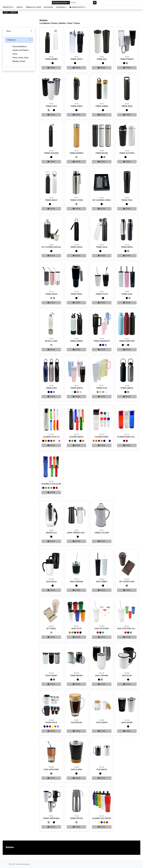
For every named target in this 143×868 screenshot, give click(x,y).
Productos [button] (8, 7)
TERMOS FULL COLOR (33, 7)
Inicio (6, 12)
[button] (78, 7)
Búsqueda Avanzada (61, 3)
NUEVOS (20, 7)
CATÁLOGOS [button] (61, 7)
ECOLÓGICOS (48, 7)
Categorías (11, 40)
